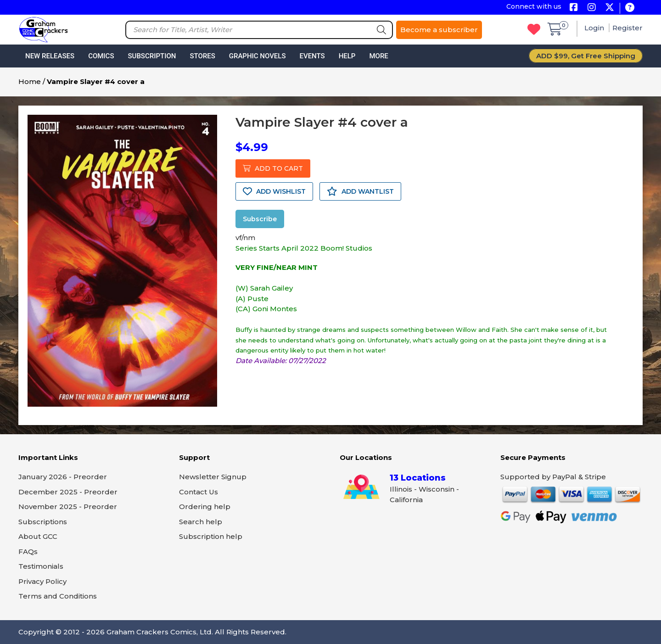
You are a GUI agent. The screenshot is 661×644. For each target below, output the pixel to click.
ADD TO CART (273, 168)
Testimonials (41, 566)
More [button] (378, 56)
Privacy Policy (42, 581)
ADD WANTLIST (360, 191)
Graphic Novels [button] (258, 56)
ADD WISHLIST (274, 191)
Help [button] (347, 56)
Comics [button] (101, 56)
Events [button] (312, 56)
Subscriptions (43, 522)
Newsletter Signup (213, 477)
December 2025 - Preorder (68, 492)
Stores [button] (202, 56)
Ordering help (205, 507)
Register (627, 28)
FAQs (28, 552)
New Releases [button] (50, 56)
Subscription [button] (152, 56)
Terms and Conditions (58, 596)
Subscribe (260, 219)
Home (30, 81)
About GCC (38, 536)
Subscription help (211, 536)
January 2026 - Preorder (63, 477)
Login (595, 28)
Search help (201, 522)
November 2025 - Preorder (68, 507)
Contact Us (199, 492)
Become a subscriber (439, 30)
